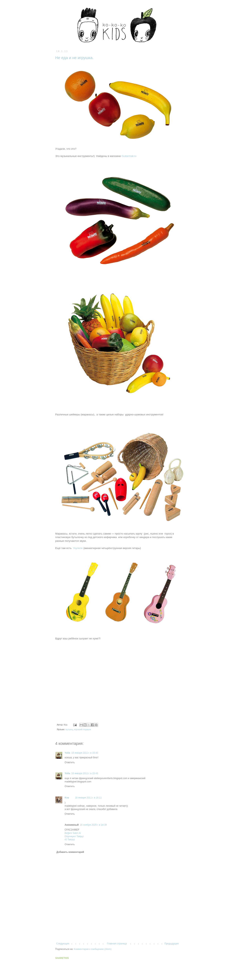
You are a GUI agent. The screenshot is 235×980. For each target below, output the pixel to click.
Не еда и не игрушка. (74, 58)
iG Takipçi (70, 840)
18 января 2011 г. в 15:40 (85, 753)
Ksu (67, 798)
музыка (69, 729)
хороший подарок (82, 729)
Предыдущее (172, 944)
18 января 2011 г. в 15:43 (85, 773)
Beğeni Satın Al (73, 833)
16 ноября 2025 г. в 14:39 (93, 825)
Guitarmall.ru (129, 156)
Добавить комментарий (70, 852)
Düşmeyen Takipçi (74, 836)
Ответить (70, 762)
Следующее (63, 944)
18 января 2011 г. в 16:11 (88, 798)
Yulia (67, 753)
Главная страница (117, 944)
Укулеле (78, 548)
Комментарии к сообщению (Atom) (93, 949)
